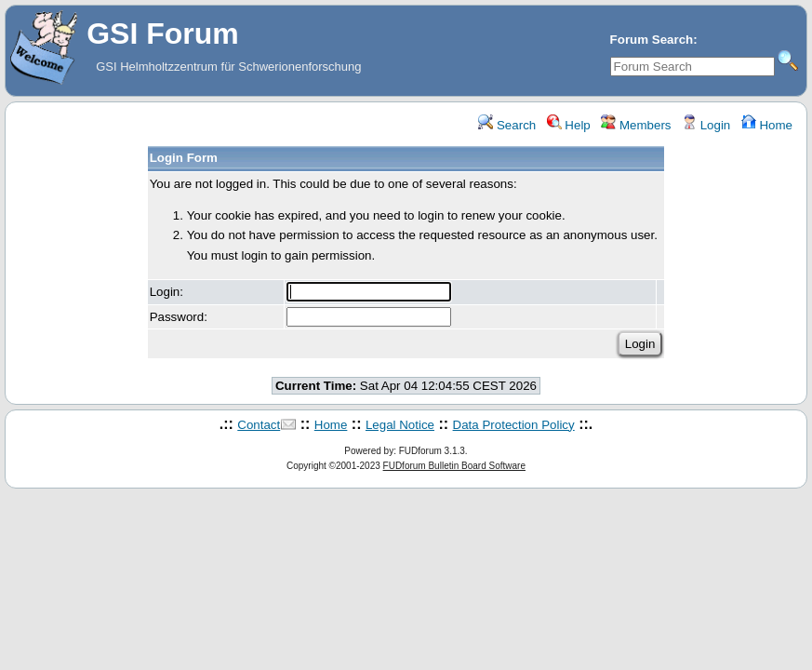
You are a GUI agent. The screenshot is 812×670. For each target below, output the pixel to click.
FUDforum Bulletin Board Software (454, 466)
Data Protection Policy (514, 425)
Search (507, 125)
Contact (259, 425)
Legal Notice (400, 425)
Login (706, 125)
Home (767, 125)
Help (569, 125)
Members (636, 125)
